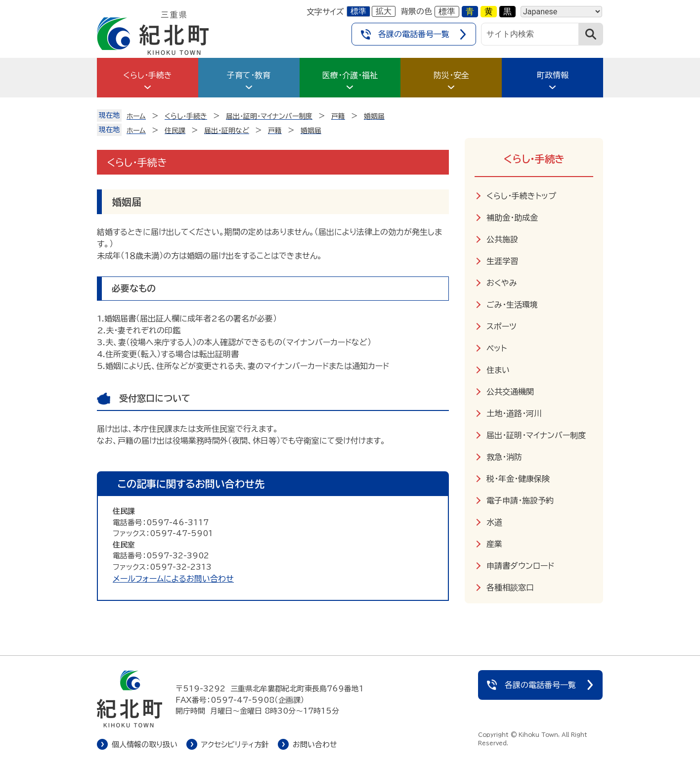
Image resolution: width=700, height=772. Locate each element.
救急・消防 (504, 457)
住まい (498, 370)
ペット (497, 348)
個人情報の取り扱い (145, 745)
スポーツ (502, 326)
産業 (494, 544)
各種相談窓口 (510, 588)
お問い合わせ (315, 745)
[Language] (561, 12)
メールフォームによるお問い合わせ (173, 579)
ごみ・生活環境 (512, 305)
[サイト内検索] (530, 34)
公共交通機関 (510, 392)
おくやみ (502, 283)
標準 (358, 11)
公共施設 (502, 239)
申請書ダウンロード (520, 566)
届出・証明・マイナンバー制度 (536, 435)
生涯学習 (502, 261)
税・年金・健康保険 (518, 479)
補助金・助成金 (512, 218)
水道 (494, 522)
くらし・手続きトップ (521, 196)
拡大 (384, 11)
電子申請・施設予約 (520, 500)
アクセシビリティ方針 (235, 745)
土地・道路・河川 (514, 413)
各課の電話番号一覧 (414, 34)
